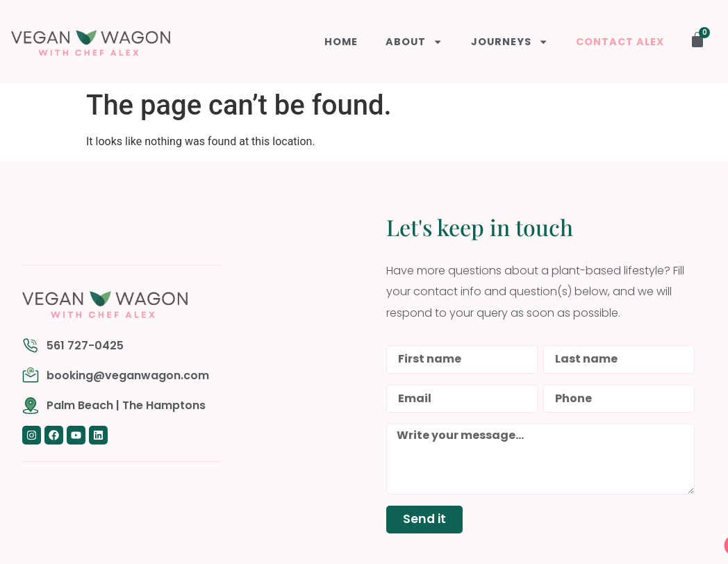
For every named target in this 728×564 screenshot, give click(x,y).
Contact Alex (620, 42)
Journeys (510, 42)
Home (342, 42)
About (415, 42)
